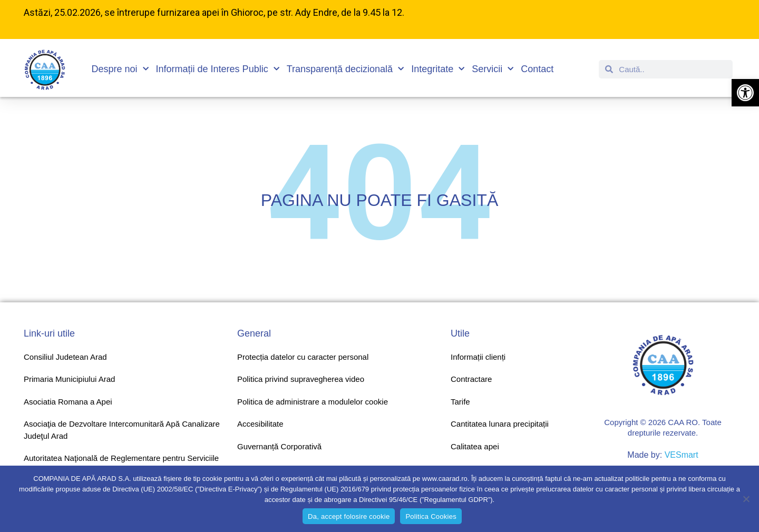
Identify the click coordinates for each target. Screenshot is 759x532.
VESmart (682, 455)
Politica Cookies (431, 516)
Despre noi (120, 69)
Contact (537, 69)
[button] (745, 93)
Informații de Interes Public (218, 69)
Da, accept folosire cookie (349, 516)
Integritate (438, 69)
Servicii (493, 69)
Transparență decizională (345, 69)
